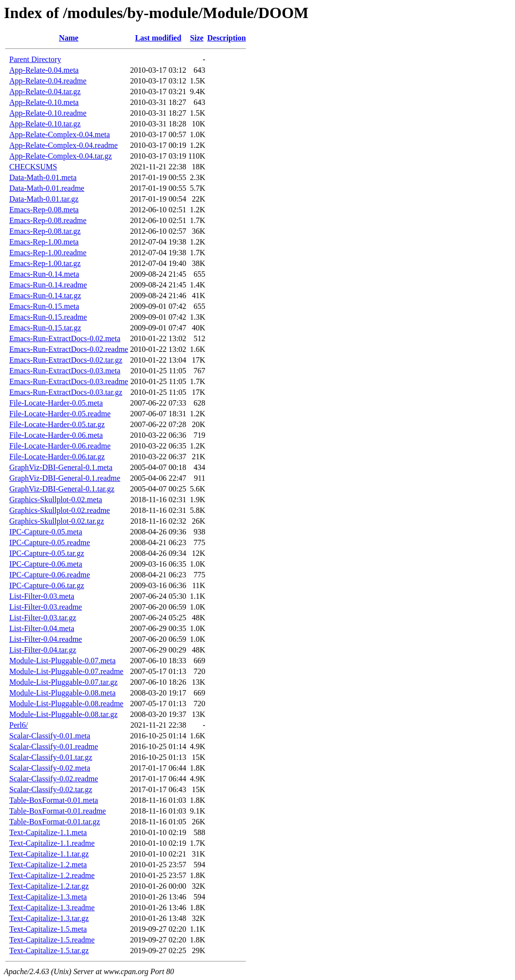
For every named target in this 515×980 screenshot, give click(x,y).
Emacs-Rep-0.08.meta (44, 210)
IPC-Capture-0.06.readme (50, 575)
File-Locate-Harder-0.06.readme (60, 446)
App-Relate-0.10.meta (44, 102)
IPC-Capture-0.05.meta (46, 532)
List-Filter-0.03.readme (46, 607)
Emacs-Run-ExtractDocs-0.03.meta (65, 371)
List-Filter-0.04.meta (42, 628)
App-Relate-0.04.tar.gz (45, 92)
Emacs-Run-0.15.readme (48, 317)
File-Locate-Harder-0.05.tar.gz (57, 424)
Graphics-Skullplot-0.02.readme (60, 510)
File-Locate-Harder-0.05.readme (60, 414)
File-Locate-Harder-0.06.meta (56, 435)
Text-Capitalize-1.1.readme (52, 843)
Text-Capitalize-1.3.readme (52, 908)
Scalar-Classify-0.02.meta (50, 768)
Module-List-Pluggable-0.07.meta (62, 661)
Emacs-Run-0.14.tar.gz (45, 296)
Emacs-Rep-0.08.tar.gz (45, 231)
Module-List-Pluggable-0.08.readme (66, 704)
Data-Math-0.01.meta (43, 177)
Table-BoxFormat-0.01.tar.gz (55, 822)
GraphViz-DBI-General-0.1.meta (61, 467)
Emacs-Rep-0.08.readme (48, 220)
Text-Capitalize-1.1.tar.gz (49, 854)
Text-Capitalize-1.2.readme (52, 875)
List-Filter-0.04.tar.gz (43, 650)
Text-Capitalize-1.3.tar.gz (49, 918)
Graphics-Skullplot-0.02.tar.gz (57, 521)
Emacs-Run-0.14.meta (44, 274)
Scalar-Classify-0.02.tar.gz (51, 789)
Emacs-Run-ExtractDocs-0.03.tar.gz (66, 392)
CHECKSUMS (33, 167)
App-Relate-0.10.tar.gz (45, 124)
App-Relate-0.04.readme (48, 81)
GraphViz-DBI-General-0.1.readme (65, 478)
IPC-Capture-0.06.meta (46, 564)
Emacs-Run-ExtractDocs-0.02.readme (69, 349)
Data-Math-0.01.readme (47, 188)
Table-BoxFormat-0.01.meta (54, 800)
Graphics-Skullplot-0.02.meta (56, 500)
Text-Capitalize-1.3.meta (48, 897)
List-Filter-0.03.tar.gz (43, 618)
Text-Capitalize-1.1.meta (48, 832)
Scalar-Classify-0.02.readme (54, 779)
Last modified (158, 38)
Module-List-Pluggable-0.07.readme (66, 671)
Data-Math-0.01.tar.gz (44, 199)
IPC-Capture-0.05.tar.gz (47, 553)
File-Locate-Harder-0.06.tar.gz (57, 457)
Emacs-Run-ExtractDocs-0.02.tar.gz (66, 360)
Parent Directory (35, 59)
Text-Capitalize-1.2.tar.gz (49, 886)
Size (197, 38)
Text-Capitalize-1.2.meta (48, 865)
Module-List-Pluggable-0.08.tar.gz (63, 714)
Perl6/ (19, 725)
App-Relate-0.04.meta (44, 70)
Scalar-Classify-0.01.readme (54, 746)
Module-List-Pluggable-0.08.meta (62, 693)
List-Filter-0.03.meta (42, 596)
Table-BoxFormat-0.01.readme (58, 811)
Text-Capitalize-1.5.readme (52, 940)
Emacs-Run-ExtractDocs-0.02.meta (65, 338)
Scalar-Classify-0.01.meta (50, 736)
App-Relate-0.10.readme (48, 113)
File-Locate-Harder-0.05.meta (56, 403)
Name (69, 38)
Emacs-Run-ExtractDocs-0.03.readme (69, 381)
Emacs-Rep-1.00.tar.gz (45, 263)
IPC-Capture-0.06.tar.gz (47, 585)
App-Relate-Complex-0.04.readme (63, 145)
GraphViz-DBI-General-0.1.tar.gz (62, 489)
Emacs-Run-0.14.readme (48, 285)
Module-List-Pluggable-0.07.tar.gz (63, 682)
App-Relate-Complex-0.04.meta (60, 134)
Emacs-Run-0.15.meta (44, 306)
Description (227, 38)
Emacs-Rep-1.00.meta (44, 242)
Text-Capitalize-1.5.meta (48, 929)
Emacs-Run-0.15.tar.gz (45, 328)
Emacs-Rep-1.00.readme (48, 253)
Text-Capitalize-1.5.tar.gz (49, 950)
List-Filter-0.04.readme (46, 639)
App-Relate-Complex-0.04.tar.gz (61, 156)
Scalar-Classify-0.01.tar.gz (51, 757)
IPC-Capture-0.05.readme (50, 542)
